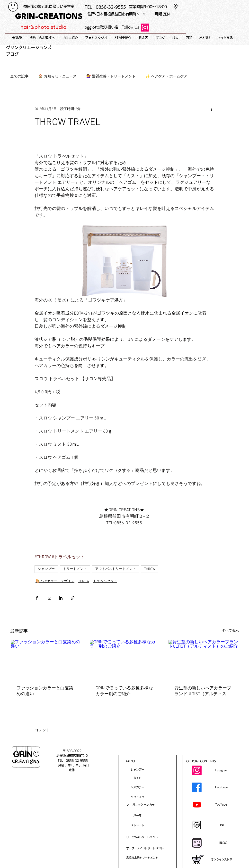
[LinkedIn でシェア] (61, 598)
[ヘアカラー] (137, 787)
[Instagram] (145, 28)
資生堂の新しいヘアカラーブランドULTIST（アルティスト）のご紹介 (203, 691)
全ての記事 (19, 76)
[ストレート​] (137, 825)
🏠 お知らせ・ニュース (57, 76)
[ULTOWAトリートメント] (142, 837)
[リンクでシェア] (73, 598)
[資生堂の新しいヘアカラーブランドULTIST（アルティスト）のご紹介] (203, 660)
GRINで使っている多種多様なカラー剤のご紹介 (124, 691)
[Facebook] (197, 787)
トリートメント (75, 569)
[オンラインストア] (222, 860)
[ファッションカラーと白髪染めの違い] (46, 660)
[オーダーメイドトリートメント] (145, 848)
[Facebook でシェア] (37, 598)
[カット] (137, 778)
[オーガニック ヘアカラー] (142, 805)
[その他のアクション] (212, 109)
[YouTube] (222, 804)
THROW (150, 569)
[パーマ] (137, 815)
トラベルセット (105, 581)
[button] (205, 38)
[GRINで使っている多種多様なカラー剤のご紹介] (125, 660)
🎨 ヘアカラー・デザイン (55, 581)
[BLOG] (223, 843)
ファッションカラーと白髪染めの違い (45, 691)
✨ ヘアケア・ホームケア (166, 76)
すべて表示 (230, 631)
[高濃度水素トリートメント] (142, 858)
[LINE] (222, 825)
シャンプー (46, 569)
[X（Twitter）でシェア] (49, 598)
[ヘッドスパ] (137, 797)
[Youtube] (197, 805)
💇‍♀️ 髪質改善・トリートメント (111, 76)
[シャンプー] (137, 770)
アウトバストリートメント (116, 569)
